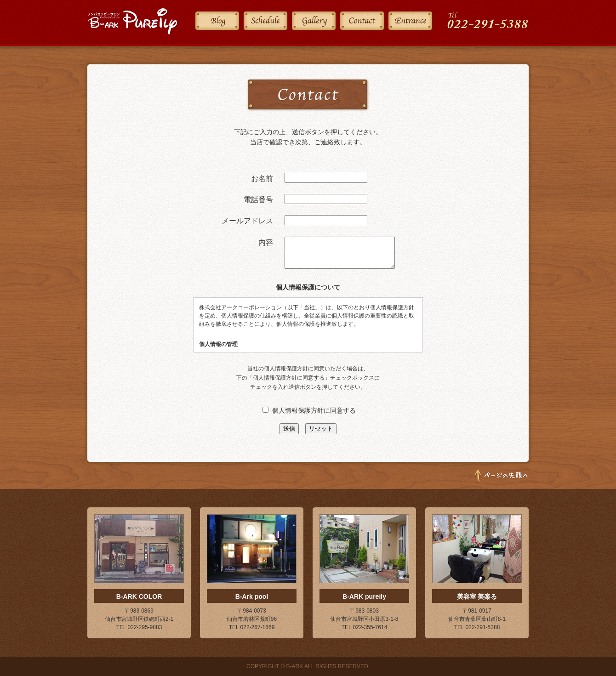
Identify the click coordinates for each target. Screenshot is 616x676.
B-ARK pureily (364, 596)
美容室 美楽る (477, 596)
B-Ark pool (252, 596)
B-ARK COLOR (139, 596)
